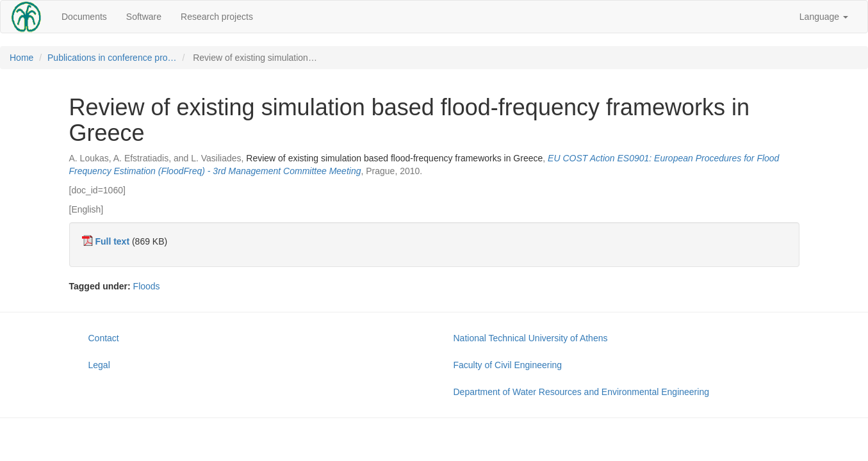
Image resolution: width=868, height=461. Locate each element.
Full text (112, 241)
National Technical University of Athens (531, 338)
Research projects (217, 17)
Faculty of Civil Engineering (508, 365)
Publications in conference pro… (112, 58)
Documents (84, 17)
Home (21, 58)
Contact (104, 338)
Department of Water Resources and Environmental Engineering (581, 392)
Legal (99, 365)
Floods (147, 286)
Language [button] (824, 17)
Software (144, 17)
